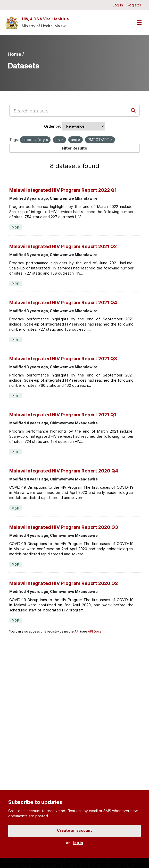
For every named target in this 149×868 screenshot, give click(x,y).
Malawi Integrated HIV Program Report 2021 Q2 (63, 246)
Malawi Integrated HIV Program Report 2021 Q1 (63, 415)
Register (134, 5)
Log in (118, 5)
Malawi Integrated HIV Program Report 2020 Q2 (63, 583)
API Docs (95, 631)
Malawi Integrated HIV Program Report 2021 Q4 (63, 303)
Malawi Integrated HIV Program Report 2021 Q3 (63, 359)
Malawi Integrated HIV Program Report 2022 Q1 (63, 190)
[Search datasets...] (69, 111)
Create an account (74, 830)
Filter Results (74, 148)
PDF (15, 228)
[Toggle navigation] (139, 23)
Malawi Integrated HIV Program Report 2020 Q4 (64, 471)
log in (78, 843)
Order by (52, 126)
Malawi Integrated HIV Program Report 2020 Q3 (64, 527)
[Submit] (134, 111)
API (77, 631)
